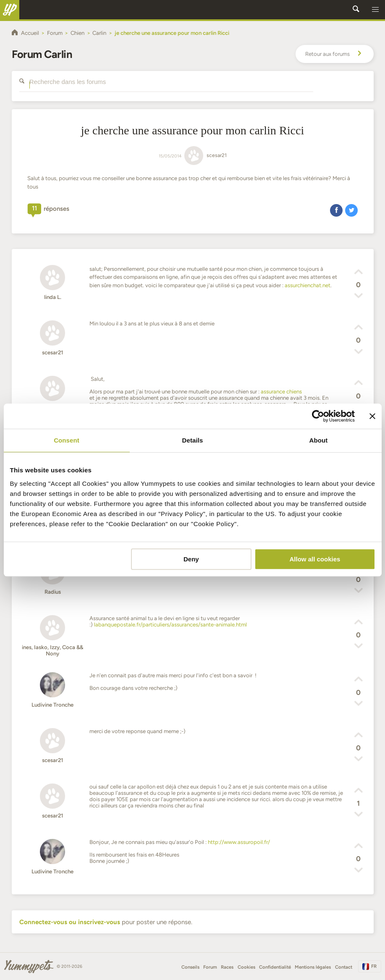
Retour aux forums (335, 54)
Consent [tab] (67, 440)
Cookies (246, 967)
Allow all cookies (315, 559)
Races (227, 967)
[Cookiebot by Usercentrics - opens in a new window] (318, 416)
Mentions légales (313, 967)
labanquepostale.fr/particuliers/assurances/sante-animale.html (170, 625)
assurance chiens (281, 392)
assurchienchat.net (308, 285)
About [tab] (319, 440)
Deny (191, 559)
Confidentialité (275, 967)
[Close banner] (372, 416)
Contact (344, 967)
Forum (210, 967)
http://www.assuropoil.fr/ (239, 842)
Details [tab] (193, 440)
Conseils (190, 967)
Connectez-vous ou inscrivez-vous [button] (70, 922)
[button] (375, 10)
